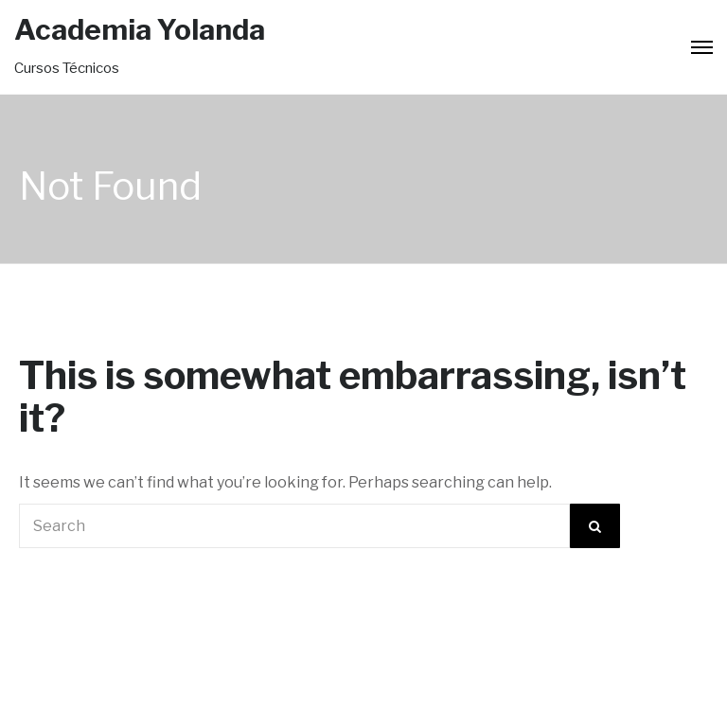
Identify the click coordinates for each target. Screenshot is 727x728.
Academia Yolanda (140, 29)
